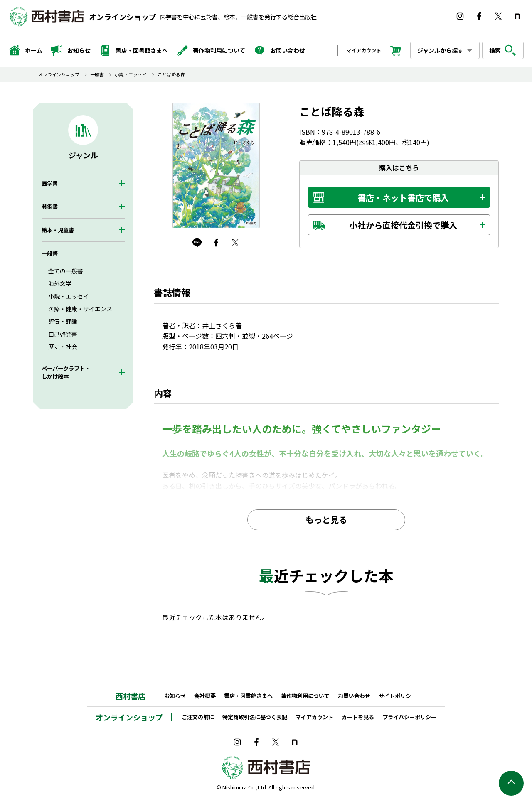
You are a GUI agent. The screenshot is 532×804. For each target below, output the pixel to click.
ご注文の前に (198, 717)
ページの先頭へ (511, 783)
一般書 (97, 75)
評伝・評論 (63, 321)
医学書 (50, 183)
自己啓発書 (63, 334)
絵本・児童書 (58, 230)
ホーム (25, 50)
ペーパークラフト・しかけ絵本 (66, 372)
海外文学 (60, 283)
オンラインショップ (123, 17)
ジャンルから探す (440, 50)
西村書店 (131, 696)
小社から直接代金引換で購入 (403, 225)
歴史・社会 (63, 347)
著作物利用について (211, 50)
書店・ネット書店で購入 (403, 198)
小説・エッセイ (131, 75)
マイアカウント (364, 50)
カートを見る (358, 717)
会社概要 (205, 696)
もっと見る (326, 520)
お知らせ (71, 50)
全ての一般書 (66, 271)
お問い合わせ (279, 50)
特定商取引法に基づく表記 (255, 717)
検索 (503, 50)
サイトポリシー (398, 696)
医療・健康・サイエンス (80, 309)
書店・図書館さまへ (133, 50)
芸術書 (50, 207)
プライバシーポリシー (409, 717)
